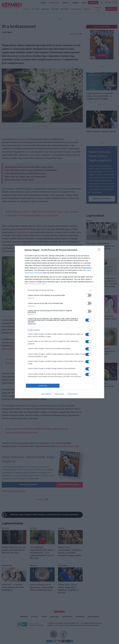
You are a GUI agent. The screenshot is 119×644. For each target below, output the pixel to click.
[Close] (100, 250)
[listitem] (59, 290)
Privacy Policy (73, 394)
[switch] (88, 295)
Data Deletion (46, 394)
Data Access (59, 394)
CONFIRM (43, 386)
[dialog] (59, 322)
